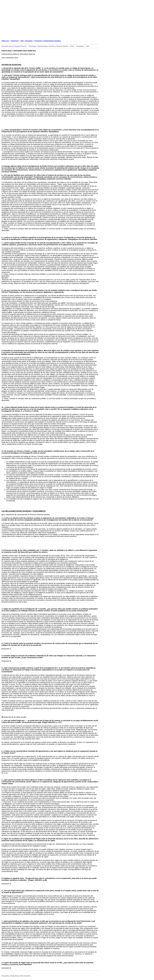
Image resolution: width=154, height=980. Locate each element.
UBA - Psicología (26, 41)
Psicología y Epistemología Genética (48, 41)
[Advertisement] (50, 19)
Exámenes (15, 41)
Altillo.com (5, 41)
